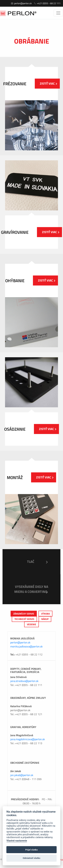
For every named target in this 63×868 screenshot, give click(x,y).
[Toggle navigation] (58, 13)
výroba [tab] (45, 614)
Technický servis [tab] (24, 619)
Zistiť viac (48, 84)
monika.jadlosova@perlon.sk (26, 646)
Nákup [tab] (45, 619)
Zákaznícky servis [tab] (24, 614)
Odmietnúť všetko (31, 858)
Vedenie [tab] (32, 624)
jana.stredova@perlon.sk (24, 681)
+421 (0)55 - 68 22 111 (47, 3)
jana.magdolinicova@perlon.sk (28, 739)
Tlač (31, 562)
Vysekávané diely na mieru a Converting (31, 589)
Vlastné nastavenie (17, 841)
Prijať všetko (32, 850)
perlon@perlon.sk (21, 3)
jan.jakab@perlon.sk (22, 775)
